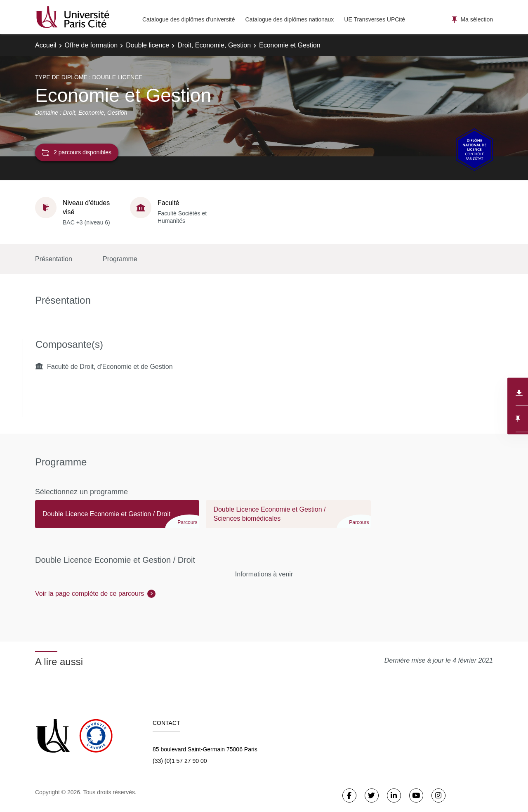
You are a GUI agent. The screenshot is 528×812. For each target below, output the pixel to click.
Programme (120, 259)
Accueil (46, 45)
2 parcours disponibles (77, 152)
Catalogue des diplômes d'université (189, 19)
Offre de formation (91, 45)
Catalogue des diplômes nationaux (289, 19)
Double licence (147, 45)
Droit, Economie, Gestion (214, 45)
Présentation (54, 259)
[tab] (117, 518)
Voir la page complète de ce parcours (90, 594)
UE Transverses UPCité (375, 19)
